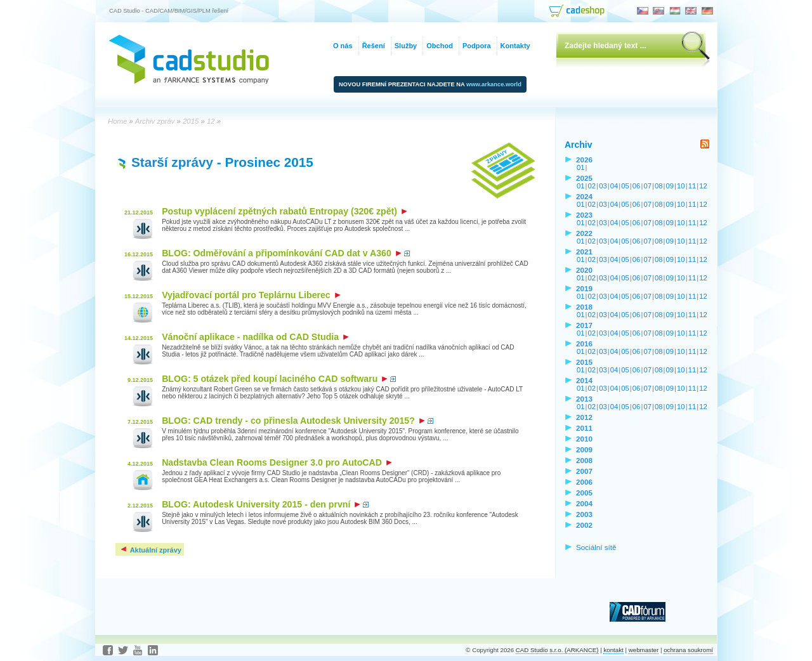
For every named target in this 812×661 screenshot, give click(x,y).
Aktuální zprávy (150, 550)
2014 (584, 380)
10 (681, 186)
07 (647, 186)
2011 (584, 428)
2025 (584, 178)
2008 (584, 460)
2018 (584, 307)
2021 (584, 252)
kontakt (613, 650)
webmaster (644, 650)
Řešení (374, 46)
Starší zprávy (172, 162)
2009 (584, 449)
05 (625, 186)
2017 (584, 325)
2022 (584, 233)
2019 (584, 288)
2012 (584, 417)
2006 (584, 482)
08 (659, 186)
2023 (584, 215)
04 (614, 186)
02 (592, 186)
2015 (584, 362)
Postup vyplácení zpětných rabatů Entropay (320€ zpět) (285, 211)
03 (603, 186)
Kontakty (515, 46)
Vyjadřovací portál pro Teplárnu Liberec (251, 295)
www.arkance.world (494, 84)
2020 (584, 270)
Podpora (477, 46)
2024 (584, 196)
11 (692, 186)
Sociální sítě (596, 547)
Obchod (440, 46)
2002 (584, 525)
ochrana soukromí (688, 650)
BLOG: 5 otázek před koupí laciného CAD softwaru (275, 379)
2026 (584, 160)
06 (637, 186)
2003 (584, 514)
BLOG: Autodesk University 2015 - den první (261, 504)
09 (670, 186)
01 (581, 167)
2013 (584, 399)
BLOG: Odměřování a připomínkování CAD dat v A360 (282, 253)
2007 (584, 471)
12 (703, 186)
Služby (406, 46)
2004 (584, 503)
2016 (584, 344)
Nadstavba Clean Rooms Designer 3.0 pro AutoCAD (277, 462)
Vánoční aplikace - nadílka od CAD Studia (255, 337)
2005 (584, 493)
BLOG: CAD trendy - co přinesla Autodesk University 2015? (293, 421)
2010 (584, 439)
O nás (343, 46)
